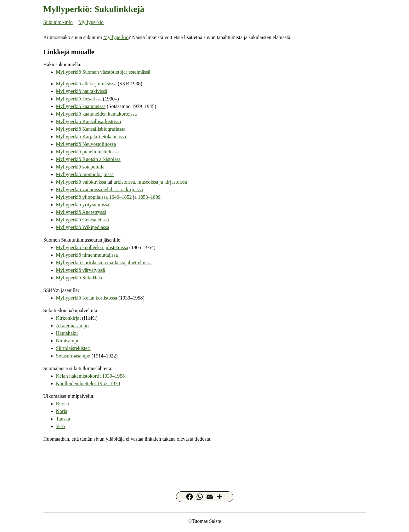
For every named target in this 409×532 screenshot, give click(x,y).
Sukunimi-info (58, 22)
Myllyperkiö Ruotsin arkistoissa (88, 159)
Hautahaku (67, 333)
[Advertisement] (205, 462)
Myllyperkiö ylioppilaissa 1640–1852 (94, 197)
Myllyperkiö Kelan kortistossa (87, 298)
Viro (60, 426)
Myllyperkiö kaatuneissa (81, 106)
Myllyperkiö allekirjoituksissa (86, 84)
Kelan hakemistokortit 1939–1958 (91, 376)
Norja (62, 411)
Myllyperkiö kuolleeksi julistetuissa (92, 247)
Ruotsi (63, 404)
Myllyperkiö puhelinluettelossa (88, 152)
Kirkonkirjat (68, 318)
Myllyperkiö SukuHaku (80, 278)
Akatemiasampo (72, 326)
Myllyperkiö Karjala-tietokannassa (91, 137)
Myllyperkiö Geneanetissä (82, 220)
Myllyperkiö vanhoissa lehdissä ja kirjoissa (99, 189)
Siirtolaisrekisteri (73, 348)
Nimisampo (68, 341)
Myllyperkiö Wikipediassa (83, 227)
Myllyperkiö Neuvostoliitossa (86, 144)
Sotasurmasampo (73, 356)
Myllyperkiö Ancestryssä (81, 212)
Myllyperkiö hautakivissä (82, 91)
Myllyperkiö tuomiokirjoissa (85, 174)
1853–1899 (149, 197)
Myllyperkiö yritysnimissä (83, 205)
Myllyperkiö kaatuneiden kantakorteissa (97, 114)
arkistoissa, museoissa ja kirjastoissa (150, 182)
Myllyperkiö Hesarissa (79, 99)
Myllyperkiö (91, 22)
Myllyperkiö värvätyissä (81, 270)
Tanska (63, 419)
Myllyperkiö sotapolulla (80, 167)
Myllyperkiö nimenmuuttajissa (87, 255)
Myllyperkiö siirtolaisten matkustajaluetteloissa (104, 263)
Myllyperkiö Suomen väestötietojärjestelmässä (103, 72)
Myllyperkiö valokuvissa (81, 182)
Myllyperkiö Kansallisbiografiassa (91, 129)
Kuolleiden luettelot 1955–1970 (88, 383)
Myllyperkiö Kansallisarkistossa (89, 121)
